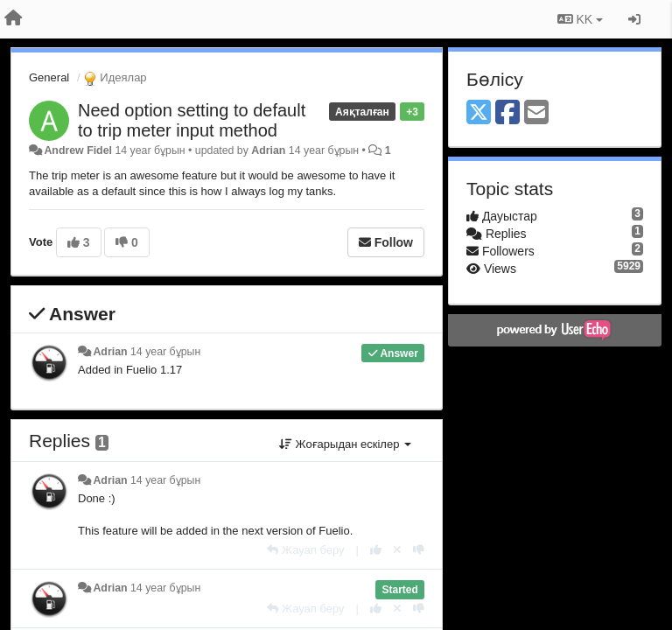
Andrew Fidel (78, 150)
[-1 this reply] (419, 550)
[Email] (536, 113)
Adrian (268, 150)
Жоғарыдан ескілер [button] (345, 444)
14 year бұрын (165, 352)
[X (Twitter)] (479, 113)
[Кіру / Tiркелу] (634, 19)
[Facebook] (507, 113)
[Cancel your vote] (397, 550)
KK (580, 19)
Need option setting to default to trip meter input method (192, 120)
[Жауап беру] (305, 550)
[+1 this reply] (376, 550)
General (49, 77)
